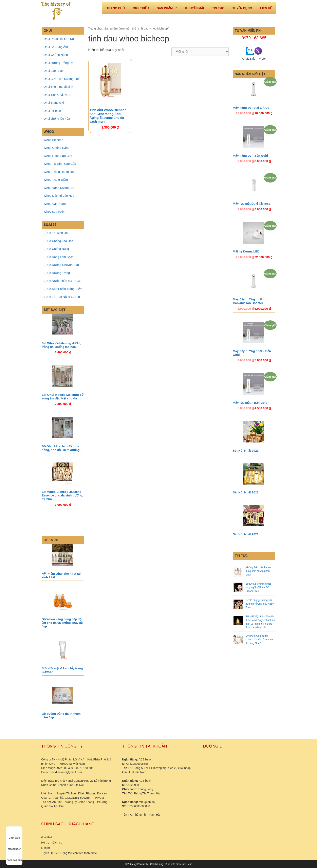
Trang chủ (95, 29)
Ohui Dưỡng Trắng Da (58, 63)
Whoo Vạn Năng (55, 204)
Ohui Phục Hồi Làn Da (59, 39)
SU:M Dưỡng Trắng (57, 273)
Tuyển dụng (242, 8)
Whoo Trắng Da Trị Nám (60, 172)
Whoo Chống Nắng (56, 148)
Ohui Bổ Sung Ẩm (56, 47)
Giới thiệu (141, 8)
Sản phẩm (169, 8)
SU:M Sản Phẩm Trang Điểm (63, 289)
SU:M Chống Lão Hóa (58, 241)
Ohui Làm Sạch (54, 71)
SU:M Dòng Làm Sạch (59, 257)
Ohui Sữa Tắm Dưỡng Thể (61, 79)
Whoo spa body (54, 212)
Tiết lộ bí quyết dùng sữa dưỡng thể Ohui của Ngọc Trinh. (259, 604)
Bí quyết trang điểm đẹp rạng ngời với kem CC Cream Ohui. (258, 587)
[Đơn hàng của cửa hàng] (200, 52)
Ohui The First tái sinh (58, 87)
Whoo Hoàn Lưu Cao (58, 156)
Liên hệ (266, 8)
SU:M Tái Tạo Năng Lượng (62, 297)
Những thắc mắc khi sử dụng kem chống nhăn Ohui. (258, 571)
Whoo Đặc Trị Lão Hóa (59, 196)
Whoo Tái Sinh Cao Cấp (60, 164)
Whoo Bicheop (53, 140)
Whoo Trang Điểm (56, 180)
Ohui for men (52, 111)
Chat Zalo (14, 834)
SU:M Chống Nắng (56, 249)
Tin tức (218, 8)
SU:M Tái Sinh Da (56, 233)
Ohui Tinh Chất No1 (57, 95)
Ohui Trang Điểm (55, 103)
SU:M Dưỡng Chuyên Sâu (61, 265)
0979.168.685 (14, 857)
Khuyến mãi (195, 8)
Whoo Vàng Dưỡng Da (59, 188)
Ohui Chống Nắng (56, 55)
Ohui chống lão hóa (57, 119)
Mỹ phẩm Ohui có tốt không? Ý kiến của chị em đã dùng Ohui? (259, 640)
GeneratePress (184, 864)
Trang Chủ (115, 8)
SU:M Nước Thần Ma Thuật (62, 281)
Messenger (14, 846)
